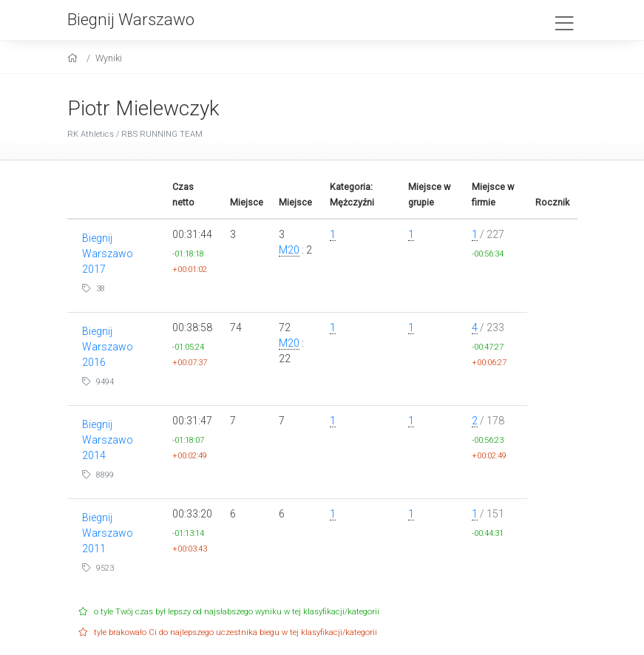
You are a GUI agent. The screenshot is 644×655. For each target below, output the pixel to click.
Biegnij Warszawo (131, 19)
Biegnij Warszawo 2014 (108, 440)
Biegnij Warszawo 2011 (108, 533)
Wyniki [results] (109, 58)
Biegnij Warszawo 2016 (108, 347)
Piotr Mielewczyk (143, 108)
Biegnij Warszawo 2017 (108, 254)
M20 (289, 250)
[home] (74, 58)
